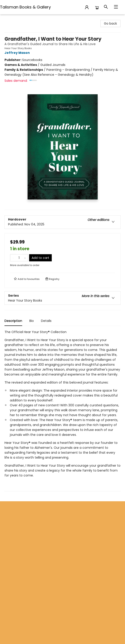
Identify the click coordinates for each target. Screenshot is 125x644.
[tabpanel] (62, 410)
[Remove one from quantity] (13, 258)
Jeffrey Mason (18, 53)
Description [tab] (13, 321)
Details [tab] (46, 321)
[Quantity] (19, 258)
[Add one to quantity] (25, 258)
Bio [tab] (32, 321)
